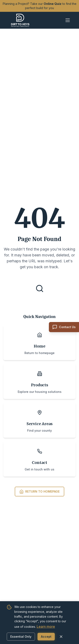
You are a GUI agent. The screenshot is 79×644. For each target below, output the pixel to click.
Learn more (46, 626)
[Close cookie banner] (61, 637)
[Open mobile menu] (68, 20)
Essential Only (21, 637)
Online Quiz (53, 4)
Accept (46, 637)
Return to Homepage (39, 492)
